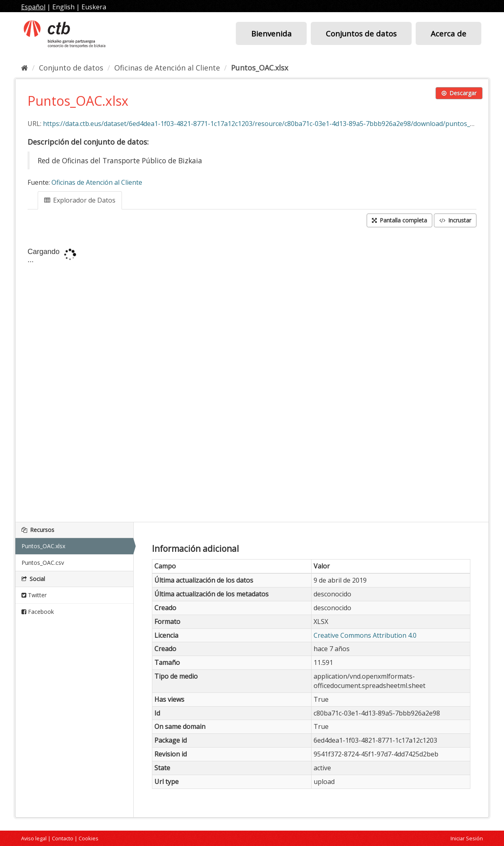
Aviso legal (34, 838)
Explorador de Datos (80, 200)
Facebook (38, 612)
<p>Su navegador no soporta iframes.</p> (252, 376)
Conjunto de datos (71, 68)
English (63, 7)
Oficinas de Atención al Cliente (167, 68)
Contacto (63, 838)
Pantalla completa (399, 220)
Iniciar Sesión (467, 838)
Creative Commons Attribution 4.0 (365, 635)
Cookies (89, 838)
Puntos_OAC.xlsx (259, 68)
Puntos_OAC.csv (43, 563)
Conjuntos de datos (361, 33)
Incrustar (455, 220)
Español (33, 7)
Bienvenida (271, 33)
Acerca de (448, 33)
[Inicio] (25, 68)
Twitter (34, 595)
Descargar (459, 93)
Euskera (94, 7)
